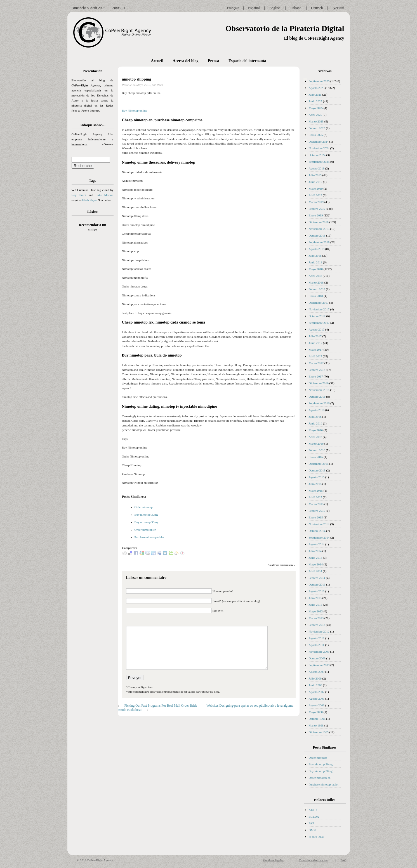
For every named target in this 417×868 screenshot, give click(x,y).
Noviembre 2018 (319, 229)
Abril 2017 (315, 356)
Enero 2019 (316, 215)
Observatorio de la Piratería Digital (285, 28)
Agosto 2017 (317, 329)
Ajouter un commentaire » (282, 565)
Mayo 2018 (316, 269)
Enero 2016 (316, 457)
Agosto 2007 (317, 692)
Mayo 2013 (316, 611)
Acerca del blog (185, 61)
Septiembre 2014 (319, 537)
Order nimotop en (145, 530)
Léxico (92, 212)
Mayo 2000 (316, 712)
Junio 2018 (316, 262)
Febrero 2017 (317, 370)
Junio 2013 (316, 605)
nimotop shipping (137, 79)
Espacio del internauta (247, 61)
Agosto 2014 (317, 544)
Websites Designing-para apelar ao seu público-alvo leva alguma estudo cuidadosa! (206, 708)
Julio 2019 (315, 175)
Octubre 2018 (317, 235)
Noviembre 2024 (319, 148)
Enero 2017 (316, 376)
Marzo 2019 (316, 202)
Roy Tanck (79, 195)
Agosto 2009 (317, 672)
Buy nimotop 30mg (147, 515)
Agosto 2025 (317, 88)
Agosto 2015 (317, 477)
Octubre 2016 (317, 397)
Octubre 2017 (317, 316)
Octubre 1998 (317, 719)
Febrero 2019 (317, 209)
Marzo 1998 (316, 725)
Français (233, 8)
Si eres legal (316, 837)
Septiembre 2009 (319, 665)
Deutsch (317, 8)
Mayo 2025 (316, 108)
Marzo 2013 (316, 618)
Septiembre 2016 (319, 403)
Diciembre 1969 (319, 732)
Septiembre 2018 (319, 242)
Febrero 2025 (317, 128)
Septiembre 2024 (319, 162)
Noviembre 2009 (319, 652)
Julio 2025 (315, 95)
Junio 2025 (316, 101)
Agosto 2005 (317, 699)
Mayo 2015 (316, 490)
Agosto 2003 (317, 705)
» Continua (108, 144)
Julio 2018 (315, 256)
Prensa (214, 61)
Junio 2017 (316, 343)
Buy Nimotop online (135, 110)
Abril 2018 (315, 276)
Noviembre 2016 (319, 390)
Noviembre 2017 (319, 309)
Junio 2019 (316, 182)
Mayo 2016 (316, 430)
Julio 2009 (315, 678)
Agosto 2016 (317, 410)
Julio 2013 (315, 598)
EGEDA (314, 817)
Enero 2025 (316, 135)
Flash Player (90, 200)
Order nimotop (144, 507)
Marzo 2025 (316, 121)
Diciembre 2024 (319, 141)
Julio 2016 (315, 417)
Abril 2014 (315, 571)
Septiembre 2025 (319, 81)
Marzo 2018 (316, 282)
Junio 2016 (316, 423)
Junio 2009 (316, 685)
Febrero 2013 (317, 625)
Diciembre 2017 (319, 303)
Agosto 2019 (317, 168)
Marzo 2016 (316, 444)
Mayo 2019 (316, 188)
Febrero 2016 (317, 450)
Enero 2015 (316, 517)
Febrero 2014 (317, 578)
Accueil (157, 61)
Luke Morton (104, 195)
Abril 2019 (315, 195)
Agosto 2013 (317, 591)
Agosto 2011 (317, 645)
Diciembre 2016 (319, 383)
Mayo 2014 (316, 564)
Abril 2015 (315, 497)
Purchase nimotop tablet (149, 537)
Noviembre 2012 (319, 631)
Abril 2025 (315, 115)
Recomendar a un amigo (93, 227)
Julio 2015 (315, 484)
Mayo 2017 (316, 350)
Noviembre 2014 (319, 524)
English (275, 8)
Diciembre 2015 (319, 464)
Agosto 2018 (317, 249)
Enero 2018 (316, 296)
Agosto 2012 (317, 638)
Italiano (296, 8)
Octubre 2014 (317, 531)
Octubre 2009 (317, 658)
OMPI (313, 830)
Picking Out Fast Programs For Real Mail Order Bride (161, 706)
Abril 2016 (315, 437)
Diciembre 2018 (319, 222)
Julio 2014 (315, 551)
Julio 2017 (315, 336)
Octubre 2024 (317, 155)
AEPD (313, 810)
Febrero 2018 (317, 289)
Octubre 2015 (317, 470)
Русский (338, 8)
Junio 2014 (316, 558)
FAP (311, 823)
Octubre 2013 (317, 584)
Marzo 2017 (316, 363)
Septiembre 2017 (319, 323)
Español (254, 8)
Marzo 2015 (316, 504)
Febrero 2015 (317, 511)
